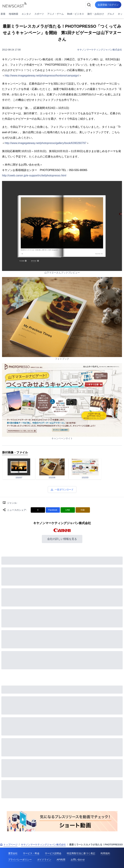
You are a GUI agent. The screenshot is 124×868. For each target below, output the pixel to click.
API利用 (61, 860)
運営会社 (13, 853)
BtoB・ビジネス (76, 14)
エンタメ (26, 14)
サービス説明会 (53, 853)
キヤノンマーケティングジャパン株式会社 (100, 50)
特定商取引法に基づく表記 (81, 853)
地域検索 (13, 14)
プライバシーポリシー (20, 860)
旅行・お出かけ (96, 14)
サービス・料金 (31, 853)
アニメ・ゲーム (56, 14)
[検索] (89, 5)
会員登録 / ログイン (108, 5)
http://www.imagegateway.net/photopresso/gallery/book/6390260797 (46, 143)
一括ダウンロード (62, 490)
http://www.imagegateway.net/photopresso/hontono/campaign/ (42, 76)
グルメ (111, 14)
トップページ (9, 845)
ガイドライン (44, 860)
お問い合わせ (78, 860)
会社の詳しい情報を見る (62, 539)
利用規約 (105, 853)
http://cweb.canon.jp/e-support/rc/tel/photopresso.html (34, 175)
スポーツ (39, 14)
